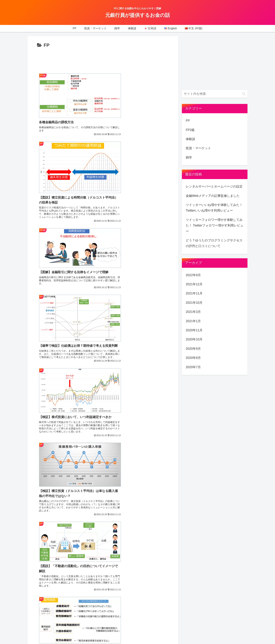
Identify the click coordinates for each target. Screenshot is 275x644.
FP (188, 121)
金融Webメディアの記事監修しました (213, 196)
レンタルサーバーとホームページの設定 (214, 186)
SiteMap (187, 572)
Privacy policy (190, 563)
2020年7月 (193, 367)
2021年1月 (193, 321)
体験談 (190, 139)
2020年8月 (193, 358)
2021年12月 (194, 284)
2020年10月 (194, 339)
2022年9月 (193, 275)
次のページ (103, 488)
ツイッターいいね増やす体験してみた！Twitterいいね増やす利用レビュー (214, 208)
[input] (215, 94)
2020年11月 (194, 330)
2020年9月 (193, 349)
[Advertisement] (103, 59)
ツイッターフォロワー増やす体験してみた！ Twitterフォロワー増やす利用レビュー (214, 226)
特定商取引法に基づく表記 (200, 611)
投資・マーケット (198, 148)
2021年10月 (194, 303)
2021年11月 (194, 293)
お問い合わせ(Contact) (197, 581)
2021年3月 (193, 312)
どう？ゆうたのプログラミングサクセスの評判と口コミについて (214, 243)
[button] (244, 94)
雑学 (189, 157)
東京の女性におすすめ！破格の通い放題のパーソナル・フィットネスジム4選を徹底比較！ (211, 597)
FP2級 (190, 130)
